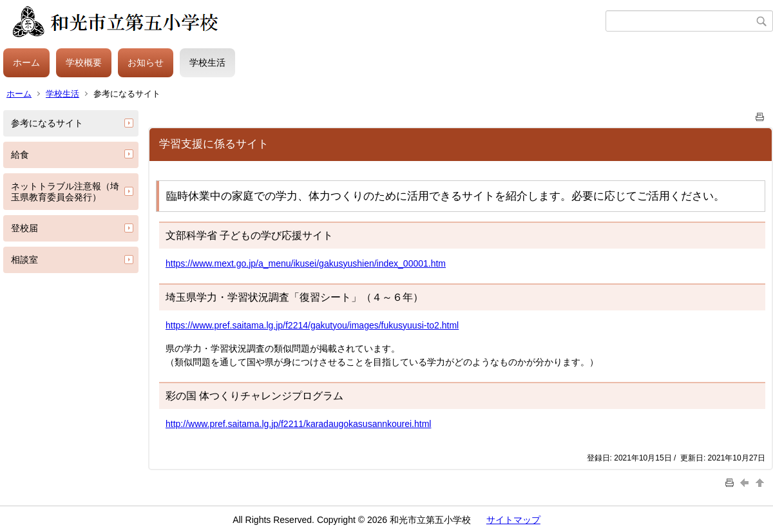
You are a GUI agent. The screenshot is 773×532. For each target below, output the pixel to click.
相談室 (24, 260)
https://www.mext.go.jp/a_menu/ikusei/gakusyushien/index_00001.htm (306, 263)
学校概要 (84, 62)
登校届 (24, 228)
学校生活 (207, 62)
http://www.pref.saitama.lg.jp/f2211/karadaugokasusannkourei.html (298, 424)
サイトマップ (513, 520)
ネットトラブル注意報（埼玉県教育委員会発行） (65, 192)
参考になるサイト (47, 123)
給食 (20, 155)
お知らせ (146, 62)
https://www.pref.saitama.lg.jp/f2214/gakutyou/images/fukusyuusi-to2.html (312, 325)
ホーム (26, 62)
